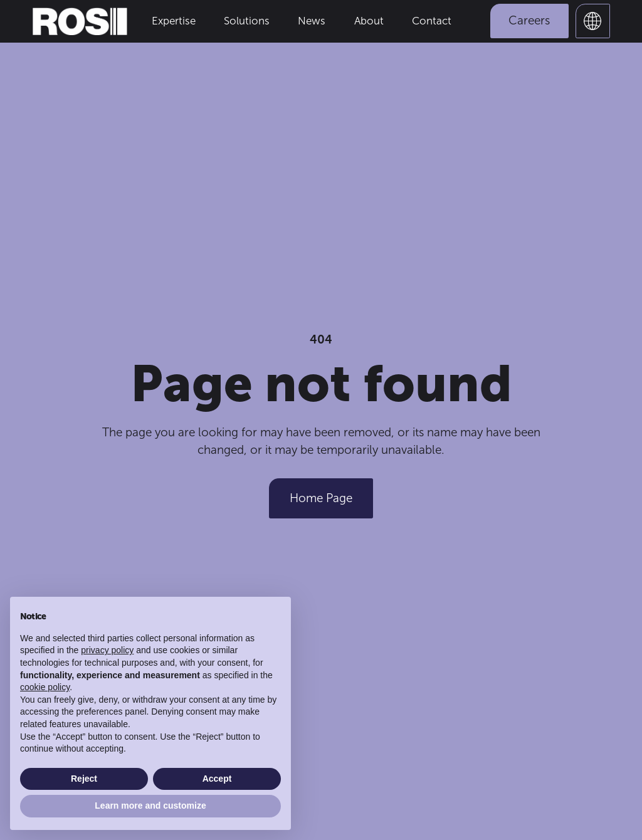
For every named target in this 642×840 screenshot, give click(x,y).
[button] (593, 21)
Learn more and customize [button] (150, 806)
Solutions (247, 21)
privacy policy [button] (107, 650)
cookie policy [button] (45, 687)
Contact (432, 21)
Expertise (174, 21)
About (369, 21)
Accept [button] (217, 779)
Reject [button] (84, 779)
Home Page (321, 498)
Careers (529, 20)
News (312, 21)
